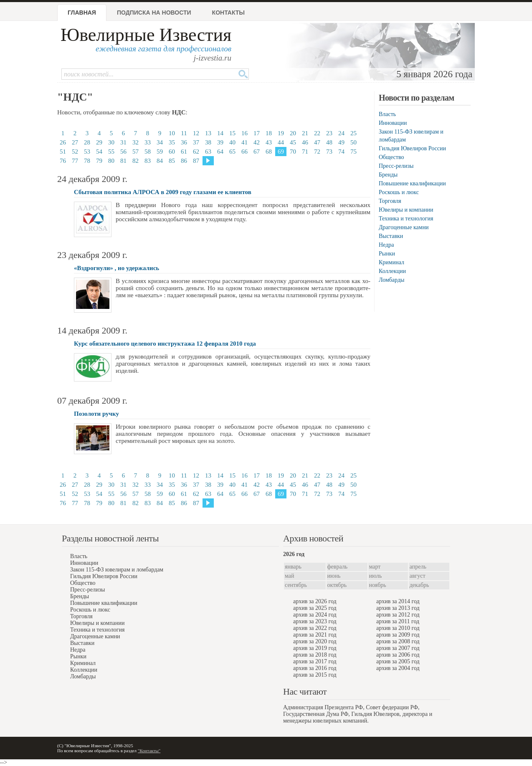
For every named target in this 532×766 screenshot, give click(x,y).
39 (220, 142)
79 (99, 161)
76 (63, 161)
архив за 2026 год (315, 601)
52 (75, 152)
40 (232, 142)
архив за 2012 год (398, 615)
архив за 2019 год (315, 648)
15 (232, 133)
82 (136, 161)
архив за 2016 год (315, 668)
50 (353, 142)
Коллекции (392, 271)
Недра (386, 245)
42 (257, 142)
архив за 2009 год (398, 635)
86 (184, 161)
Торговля (390, 201)
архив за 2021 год (315, 635)
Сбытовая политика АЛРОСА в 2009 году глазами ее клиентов (163, 192)
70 (293, 152)
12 (196, 133)
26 (63, 142)
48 (329, 142)
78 (87, 161)
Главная (82, 13)
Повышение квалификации (412, 183)
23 (329, 133)
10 (172, 133)
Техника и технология (406, 219)
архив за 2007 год (398, 648)
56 (123, 152)
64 (220, 152)
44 (281, 142)
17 (257, 133)
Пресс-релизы (396, 166)
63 (208, 152)
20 (293, 133)
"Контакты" (149, 751)
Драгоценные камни (404, 227)
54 (99, 152)
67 (257, 152)
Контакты (228, 13)
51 (63, 152)
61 (184, 152)
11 (184, 133)
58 (148, 152)
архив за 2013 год (398, 608)
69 (281, 152)
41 (244, 142)
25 (353, 133)
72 (317, 152)
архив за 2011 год (398, 621)
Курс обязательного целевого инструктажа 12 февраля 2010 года (165, 344)
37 (196, 142)
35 (172, 142)
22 (317, 133)
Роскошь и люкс (399, 192)
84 (160, 161)
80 (111, 161)
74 (341, 152)
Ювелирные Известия (146, 35)
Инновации (393, 123)
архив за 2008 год (398, 641)
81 (123, 161)
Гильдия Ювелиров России (412, 148)
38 (208, 142)
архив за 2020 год (315, 641)
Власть (387, 114)
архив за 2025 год (315, 608)
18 (269, 133)
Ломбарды (391, 280)
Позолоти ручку (96, 414)
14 (220, 133)
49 (341, 142)
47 (317, 142)
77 (75, 161)
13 (208, 133)
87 (196, 161)
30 (111, 142)
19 (281, 133)
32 (136, 142)
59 (160, 152)
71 (305, 152)
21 (305, 133)
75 (353, 152)
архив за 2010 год (398, 628)
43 (269, 142)
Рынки (387, 254)
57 (136, 152)
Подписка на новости (154, 13)
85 (172, 161)
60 (172, 152)
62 (196, 152)
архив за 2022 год (315, 628)
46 (305, 142)
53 (87, 152)
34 (160, 142)
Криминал (391, 262)
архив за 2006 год (398, 655)
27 (75, 142)
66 (244, 152)
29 (99, 142)
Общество (391, 157)
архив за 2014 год (398, 601)
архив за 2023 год (315, 621)
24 (341, 133)
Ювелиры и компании (406, 210)
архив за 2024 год (315, 615)
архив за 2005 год (398, 661)
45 (293, 142)
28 (87, 142)
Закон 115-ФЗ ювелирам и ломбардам (117, 570)
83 (148, 161)
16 (244, 133)
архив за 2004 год (398, 668)
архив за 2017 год (315, 661)
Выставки (391, 236)
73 (329, 152)
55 (111, 152)
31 (123, 142)
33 (148, 142)
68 (269, 152)
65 (232, 152)
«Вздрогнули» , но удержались (117, 268)
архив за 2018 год (315, 655)
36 (184, 142)
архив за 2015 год (315, 675)
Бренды (388, 175)
